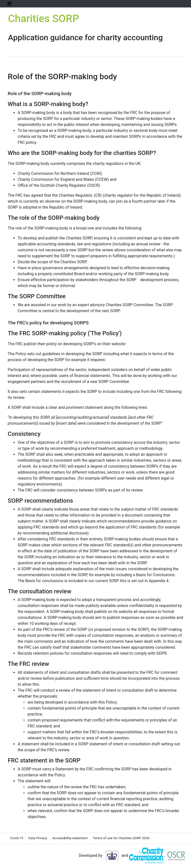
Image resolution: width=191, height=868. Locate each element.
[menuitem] (17, 838)
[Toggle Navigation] (9, 4)
